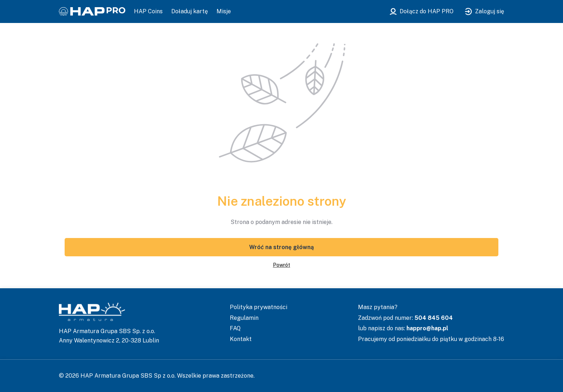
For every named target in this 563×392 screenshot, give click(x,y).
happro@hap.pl (427, 328)
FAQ (235, 328)
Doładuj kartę (190, 11)
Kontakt (241, 339)
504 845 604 (434, 318)
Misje (224, 11)
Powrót (281, 265)
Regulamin (244, 318)
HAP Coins (148, 11)
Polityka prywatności (259, 307)
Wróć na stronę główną (281, 247)
